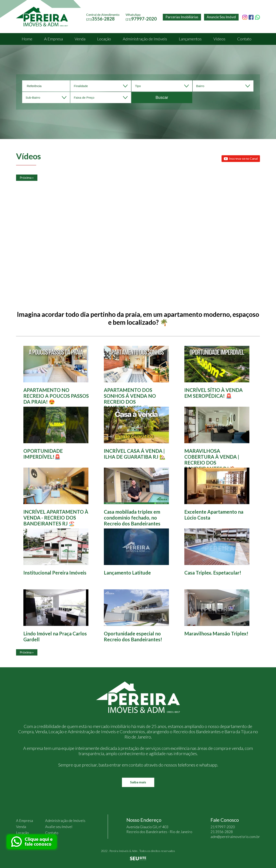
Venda (80, 39)
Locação (104, 39)
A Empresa (53, 39)
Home (27, 39)
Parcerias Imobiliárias (182, 17)
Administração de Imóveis (145, 39)
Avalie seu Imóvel (59, 827)
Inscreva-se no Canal (241, 159)
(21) (141, 19)
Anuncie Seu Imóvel (221, 17)
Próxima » (27, 177)
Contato (244, 39)
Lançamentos (190, 39)
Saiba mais (138, 782)
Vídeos (219, 39)
